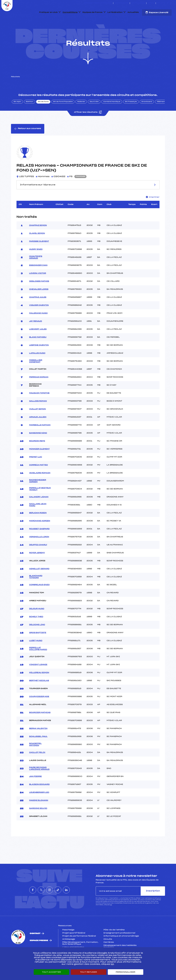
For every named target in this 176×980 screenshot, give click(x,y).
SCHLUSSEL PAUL (38, 749)
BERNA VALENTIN (38, 742)
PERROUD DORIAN (39, 390)
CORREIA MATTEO (38, 478)
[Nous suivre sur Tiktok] (168, 3)
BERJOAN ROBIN (38, 526)
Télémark (161, 115)
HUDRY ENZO (36, 262)
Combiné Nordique (112, 115)
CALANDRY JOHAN (39, 510)
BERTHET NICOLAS (39, 694)
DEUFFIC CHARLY (38, 558)
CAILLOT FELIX (37, 765)
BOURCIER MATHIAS (40, 726)
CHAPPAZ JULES (38, 310)
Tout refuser (88, 972)
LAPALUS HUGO (37, 366)
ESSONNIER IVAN (38, 278)
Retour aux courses (28, 142)
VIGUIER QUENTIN (39, 318)
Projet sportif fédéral (74, 946)
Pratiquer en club (48, 12)
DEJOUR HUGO (37, 622)
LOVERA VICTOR (38, 286)
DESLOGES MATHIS (39, 294)
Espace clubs (122, 3)
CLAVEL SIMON (37, 246)
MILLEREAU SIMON (39, 686)
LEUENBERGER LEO (39, 805)
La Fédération (115, 12)
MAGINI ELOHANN (39, 813)
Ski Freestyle (131, 115)
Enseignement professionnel (119, 946)
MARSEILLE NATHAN (40, 438)
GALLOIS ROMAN (38, 414)
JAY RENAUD (36, 334)
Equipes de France (93, 12)
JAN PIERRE (35, 789)
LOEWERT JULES (38, 342)
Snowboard (147, 115)
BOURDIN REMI (37, 454)
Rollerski (81, 115)
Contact (35, 947)
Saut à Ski (94, 115)
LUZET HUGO (36, 654)
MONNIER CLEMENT (39, 462)
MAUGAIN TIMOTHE (39, 406)
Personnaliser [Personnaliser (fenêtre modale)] (126, 972)
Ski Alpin (17, 115)
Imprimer (153, 210)
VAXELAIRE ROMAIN (40, 486)
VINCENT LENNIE (38, 678)
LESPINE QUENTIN (39, 358)
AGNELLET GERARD (39, 582)
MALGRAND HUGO (38, 326)
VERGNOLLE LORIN (39, 550)
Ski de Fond (43, 115)
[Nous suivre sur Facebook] (158, 3)
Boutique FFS (138, 3)
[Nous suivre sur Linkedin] (171, 3)
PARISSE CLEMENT (39, 254)
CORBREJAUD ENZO (39, 598)
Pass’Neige (68, 943)
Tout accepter (51, 972)
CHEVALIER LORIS (39, 302)
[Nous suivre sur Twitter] (161, 3)
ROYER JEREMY (37, 566)
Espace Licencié (157, 13)
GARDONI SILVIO (38, 821)
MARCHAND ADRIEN (40, 534)
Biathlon (30, 115)
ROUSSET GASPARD (39, 542)
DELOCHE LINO (37, 638)
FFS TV (151, 3)
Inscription (153, 904)
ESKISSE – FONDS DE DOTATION (98, 3)
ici (111, 918)
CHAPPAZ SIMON (38, 238)
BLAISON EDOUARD (39, 797)
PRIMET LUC (36, 470)
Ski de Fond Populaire (63, 115)
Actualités (133, 12)
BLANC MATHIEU (38, 350)
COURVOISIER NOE (39, 710)
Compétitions (70, 12)
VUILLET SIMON (37, 422)
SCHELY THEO (36, 630)
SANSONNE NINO (38, 446)
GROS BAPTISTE (38, 646)
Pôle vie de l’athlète (114, 943)
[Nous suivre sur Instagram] (165, 3)
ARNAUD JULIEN (38, 430)
